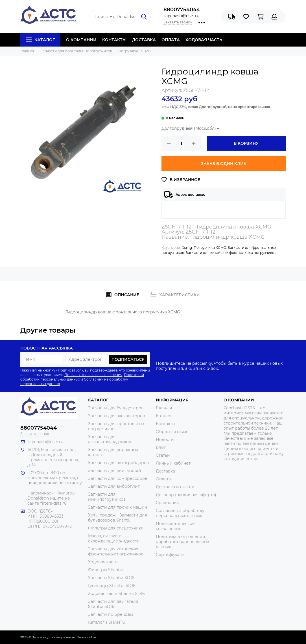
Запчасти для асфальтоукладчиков (110, 439)
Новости (165, 439)
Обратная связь (172, 432)
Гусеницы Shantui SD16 (112, 586)
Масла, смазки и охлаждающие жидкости (114, 539)
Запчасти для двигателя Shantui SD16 (113, 604)
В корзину (246, 143)
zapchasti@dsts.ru (181, 16)
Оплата (163, 479)
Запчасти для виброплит (114, 486)
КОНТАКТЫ (114, 40)
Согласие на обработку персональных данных (180, 513)
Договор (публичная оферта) (186, 495)
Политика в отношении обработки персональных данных (182, 542)
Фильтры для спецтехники (116, 528)
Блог (161, 447)
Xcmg (187, 248)
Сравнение (168, 503)
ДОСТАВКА (144, 40)
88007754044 (182, 10)
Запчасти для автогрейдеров (119, 463)
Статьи (163, 455)
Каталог (40, 40)
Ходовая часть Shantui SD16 (116, 594)
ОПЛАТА (171, 40)
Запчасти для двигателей (115, 471)
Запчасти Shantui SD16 (111, 578)
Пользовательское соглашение (175, 526)
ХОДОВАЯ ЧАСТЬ (204, 40)
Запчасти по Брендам (111, 614)
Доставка (165, 471)
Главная (164, 408)
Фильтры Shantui (106, 570)
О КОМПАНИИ (81, 40)
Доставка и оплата (175, 487)
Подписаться (128, 359)
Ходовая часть (103, 562)
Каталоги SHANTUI (107, 622)
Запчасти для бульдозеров (116, 408)
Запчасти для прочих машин (118, 507)
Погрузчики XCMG (210, 248)
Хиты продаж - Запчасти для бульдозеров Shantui (117, 518)
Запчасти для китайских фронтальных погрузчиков (231, 253)
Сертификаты (170, 555)
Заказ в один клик (224, 164)
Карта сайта (86, 637)
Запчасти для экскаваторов (117, 416)
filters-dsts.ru (53, 503)
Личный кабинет (173, 463)
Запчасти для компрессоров (118, 478)
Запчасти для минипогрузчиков (107, 497)
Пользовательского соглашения (93, 375)
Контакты (166, 424)
